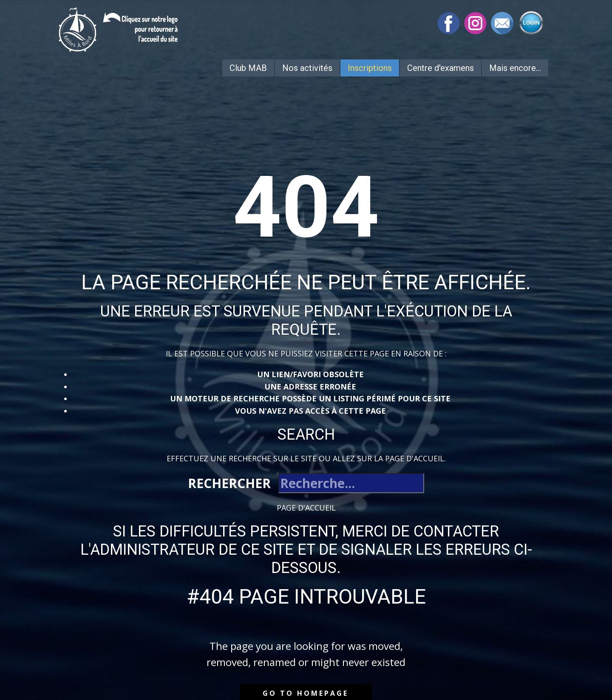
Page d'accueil (306, 508)
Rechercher (229, 483)
